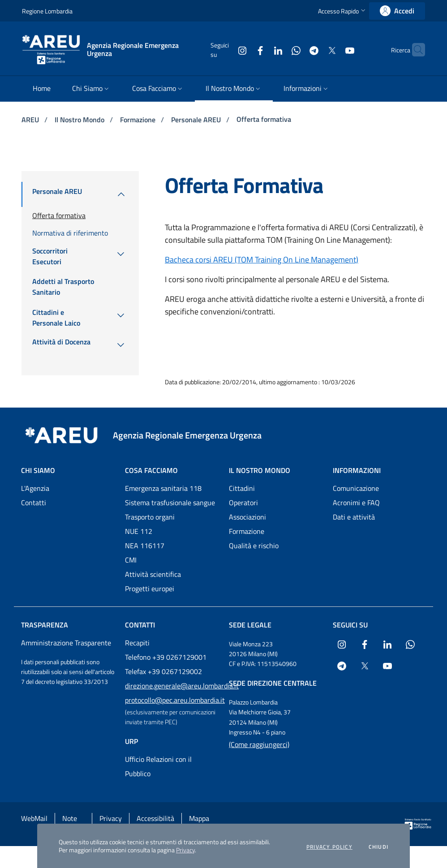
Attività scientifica (153, 574)
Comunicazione (356, 488)
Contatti (34, 503)
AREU (31, 120)
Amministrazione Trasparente (66, 643)
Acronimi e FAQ (356, 503)
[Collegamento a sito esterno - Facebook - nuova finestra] (243, 49)
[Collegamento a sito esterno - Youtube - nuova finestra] (332, 49)
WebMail (34, 818)
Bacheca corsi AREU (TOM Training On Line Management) (262, 260)
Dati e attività (354, 517)
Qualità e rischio (254, 546)
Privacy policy (329, 847)
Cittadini (242, 488)
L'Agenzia (35, 488)
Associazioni (247, 517)
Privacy (185, 850)
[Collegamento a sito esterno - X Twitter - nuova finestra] (314, 49)
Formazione (139, 120)
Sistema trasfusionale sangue (170, 503)
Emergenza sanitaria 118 (163, 488)
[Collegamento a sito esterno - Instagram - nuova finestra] (225, 49)
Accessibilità (155, 818)
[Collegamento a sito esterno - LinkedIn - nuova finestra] (261, 49)
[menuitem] (42, 89)
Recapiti (137, 643)
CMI (131, 560)
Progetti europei (150, 589)
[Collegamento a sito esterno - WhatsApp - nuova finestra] (279, 49)
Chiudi (378, 847)
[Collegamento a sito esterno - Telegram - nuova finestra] (297, 49)
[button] (343, 11)
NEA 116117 (145, 546)
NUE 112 (139, 531)
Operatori (243, 503)
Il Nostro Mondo (80, 120)
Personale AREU (197, 120)
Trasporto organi (150, 517)
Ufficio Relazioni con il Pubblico (158, 766)
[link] (397, 11)
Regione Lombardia (47, 11)
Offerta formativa (264, 119)
